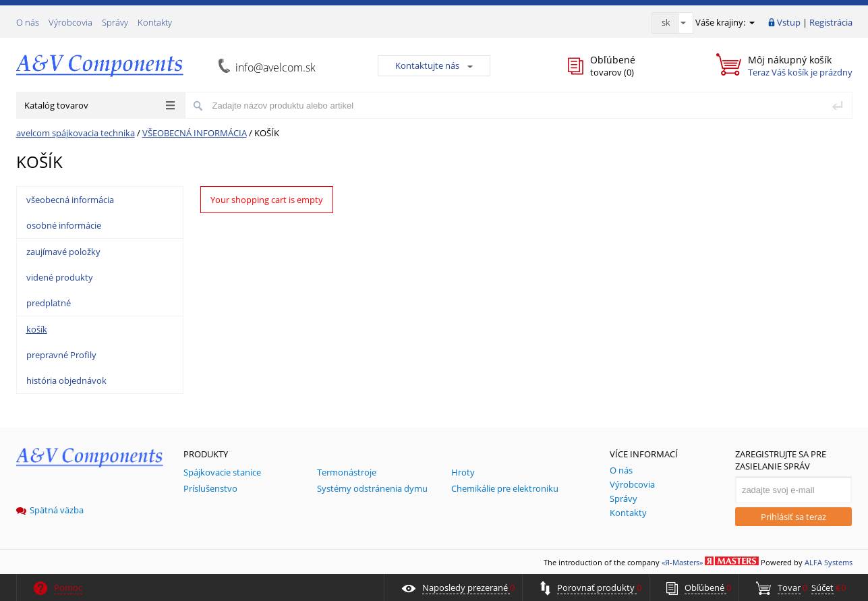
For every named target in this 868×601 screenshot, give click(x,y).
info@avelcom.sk (276, 67)
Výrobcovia (70, 22)
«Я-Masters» (682, 562)
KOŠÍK (267, 133)
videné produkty (60, 277)
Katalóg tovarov (99, 105)
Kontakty (155, 22)
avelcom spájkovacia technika (76, 133)
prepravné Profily (61, 355)
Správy (115, 22)
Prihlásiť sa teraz (793, 517)
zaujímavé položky (63, 252)
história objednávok (66, 380)
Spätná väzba (50, 510)
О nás (28, 22)
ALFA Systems (829, 562)
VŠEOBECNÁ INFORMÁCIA (195, 133)
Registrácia (831, 22)
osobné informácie (64, 225)
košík (37, 329)
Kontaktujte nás (434, 65)
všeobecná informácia (70, 200)
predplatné (49, 303)
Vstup (789, 22)
